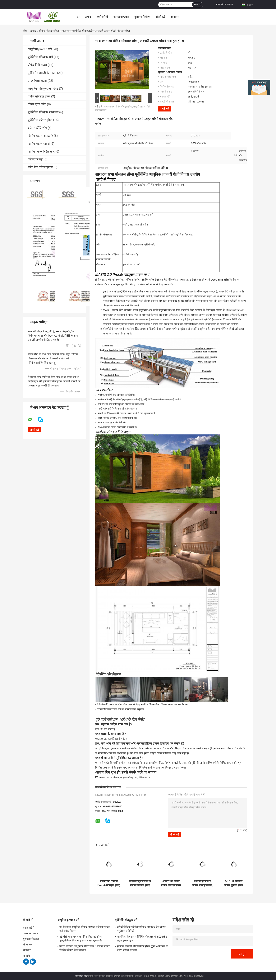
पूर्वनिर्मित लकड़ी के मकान (42, 73)
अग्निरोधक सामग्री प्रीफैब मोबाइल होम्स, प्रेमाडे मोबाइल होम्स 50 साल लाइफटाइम (171, 883)
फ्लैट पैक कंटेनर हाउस (40, 167)
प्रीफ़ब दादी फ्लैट (37, 104)
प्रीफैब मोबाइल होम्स (49, 31)
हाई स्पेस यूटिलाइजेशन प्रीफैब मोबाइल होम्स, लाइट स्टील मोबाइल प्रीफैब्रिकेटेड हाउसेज (140, 883)
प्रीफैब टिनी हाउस (37, 65)
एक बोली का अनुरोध (224, 4)
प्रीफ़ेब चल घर (145, 777)
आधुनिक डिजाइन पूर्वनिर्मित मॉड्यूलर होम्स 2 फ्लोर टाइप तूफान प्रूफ (142, 939)
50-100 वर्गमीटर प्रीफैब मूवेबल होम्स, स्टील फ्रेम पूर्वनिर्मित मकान (234, 883)
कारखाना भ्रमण (121, 17)
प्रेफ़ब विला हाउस (37, 81)
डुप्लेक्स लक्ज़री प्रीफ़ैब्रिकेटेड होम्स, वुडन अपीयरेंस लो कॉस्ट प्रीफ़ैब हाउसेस (143, 948)
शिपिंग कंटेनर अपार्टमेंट (40, 136)
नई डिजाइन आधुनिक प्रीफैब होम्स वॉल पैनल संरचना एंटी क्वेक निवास (85, 929)
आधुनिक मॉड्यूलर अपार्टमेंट (43, 89)
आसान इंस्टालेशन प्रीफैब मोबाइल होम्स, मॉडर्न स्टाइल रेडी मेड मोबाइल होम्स (202, 883)
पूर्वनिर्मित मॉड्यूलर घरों (40, 57)
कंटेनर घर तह (35, 159)
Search (197, 5)
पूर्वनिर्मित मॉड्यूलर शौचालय (43, 112)
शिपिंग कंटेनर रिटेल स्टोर (41, 151)
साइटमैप (27, 956)
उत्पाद (88, 17)
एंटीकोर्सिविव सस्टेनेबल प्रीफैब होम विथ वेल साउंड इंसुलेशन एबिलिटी (141, 929)
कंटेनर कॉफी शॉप (37, 128)
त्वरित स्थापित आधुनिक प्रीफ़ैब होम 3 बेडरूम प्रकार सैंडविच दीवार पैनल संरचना (85, 948)
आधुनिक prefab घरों (40, 49)
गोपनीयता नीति (81, 976)
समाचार (175, 17)
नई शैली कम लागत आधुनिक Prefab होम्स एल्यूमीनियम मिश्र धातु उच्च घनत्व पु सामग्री (81, 939)
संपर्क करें (160, 17)
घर (78, 17)
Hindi (249, 5)
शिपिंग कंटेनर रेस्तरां (39, 144)
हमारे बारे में (102, 17)
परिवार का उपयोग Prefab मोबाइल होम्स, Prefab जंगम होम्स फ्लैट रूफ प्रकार (109, 883)
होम (25, 31)
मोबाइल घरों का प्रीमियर (109, 777)
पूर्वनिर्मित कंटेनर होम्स (40, 120)
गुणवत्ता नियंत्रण (142, 17)
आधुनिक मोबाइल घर (129, 777)
